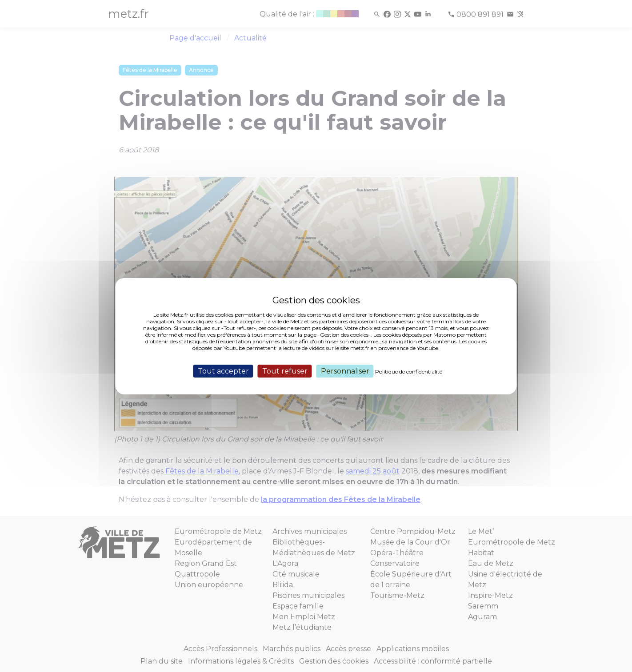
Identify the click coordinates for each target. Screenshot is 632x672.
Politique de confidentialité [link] (409, 371)
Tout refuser (285, 371)
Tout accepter (223, 371)
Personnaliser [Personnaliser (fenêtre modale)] (345, 371)
